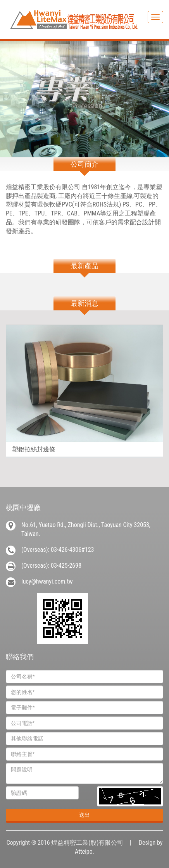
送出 (84, 815)
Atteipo (84, 852)
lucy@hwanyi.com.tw (47, 581)
